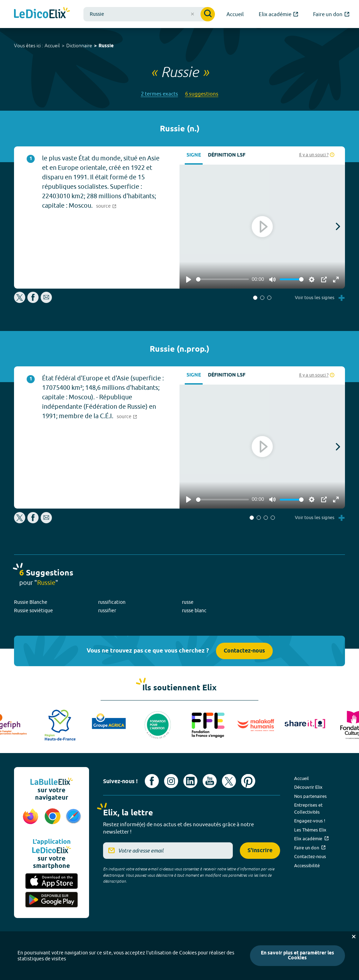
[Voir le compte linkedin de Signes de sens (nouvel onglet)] (190, 781)
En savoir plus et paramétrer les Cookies (297, 956)
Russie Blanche (31, 602)
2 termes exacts (160, 94)
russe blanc (194, 610)
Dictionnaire (79, 46)
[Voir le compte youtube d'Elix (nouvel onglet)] (210, 781)
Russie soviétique (33, 610)
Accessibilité (307, 865)
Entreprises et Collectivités (308, 808)
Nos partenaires (310, 796)
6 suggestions (202, 94)
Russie (106, 46)
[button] (255, 298)
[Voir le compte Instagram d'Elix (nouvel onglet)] (171, 781)
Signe (194, 155)
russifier (107, 610)
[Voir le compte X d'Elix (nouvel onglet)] (229, 781)
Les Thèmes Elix (310, 830)
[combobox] (149, 14)
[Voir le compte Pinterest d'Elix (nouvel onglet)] (248, 781)
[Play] (189, 279)
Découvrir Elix (308, 787)
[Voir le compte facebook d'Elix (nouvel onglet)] (152, 781)
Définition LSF (227, 155)
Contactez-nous (244, 651)
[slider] (222, 279)
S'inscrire (260, 851)
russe (188, 602)
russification (112, 602)
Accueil (52, 46)
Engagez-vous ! (310, 821)
